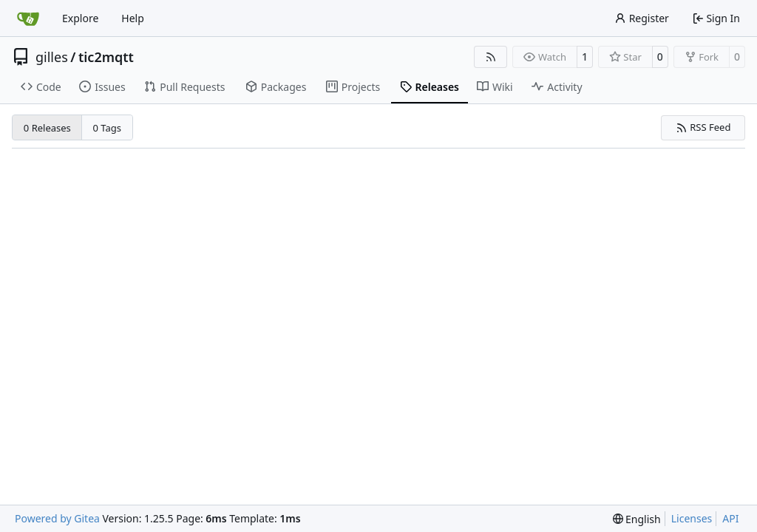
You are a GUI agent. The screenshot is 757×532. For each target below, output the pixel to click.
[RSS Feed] (491, 57)
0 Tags (108, 128)
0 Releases (47, 128)
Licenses (692, 518)
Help (133, 18)
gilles (52, 57)
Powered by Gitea (57, 518)
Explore (80, 18)
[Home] (28, 18)
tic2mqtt (106, 57)
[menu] (637, 519)
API (730, 518)
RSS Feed (703, 127)
